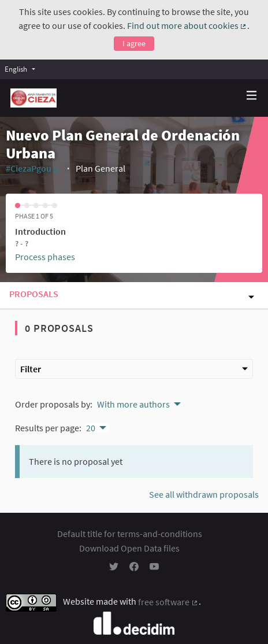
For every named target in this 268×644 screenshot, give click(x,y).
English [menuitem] (16, 69)
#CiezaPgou (33, 168)
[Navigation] (252, 96)
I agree (134, 43)
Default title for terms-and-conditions (130, 534)
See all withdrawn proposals (204, 494)
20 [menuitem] (91, 428)
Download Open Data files (129, 548)
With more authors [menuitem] (133, 404)
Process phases (45, 257)
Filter (134, 369)
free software (168, 602)
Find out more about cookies (187, 25)
